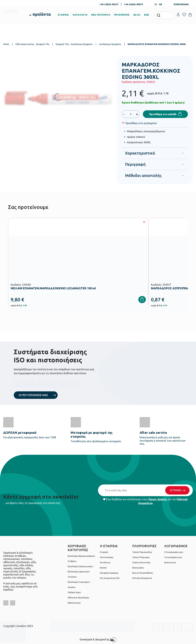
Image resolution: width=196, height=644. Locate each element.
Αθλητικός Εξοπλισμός (78, 598)
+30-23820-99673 (133, 4)
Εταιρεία (104, 552)
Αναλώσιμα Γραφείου (110, 44)
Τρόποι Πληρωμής (141, 557)
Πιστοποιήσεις (107, 557)
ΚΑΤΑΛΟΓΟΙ (80, 15)
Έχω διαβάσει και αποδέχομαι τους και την (145, 501)
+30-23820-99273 (109, 4)
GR (160, 4)
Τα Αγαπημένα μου (173, 557)
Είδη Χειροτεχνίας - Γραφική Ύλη (32, 44)
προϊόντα (42, 14)
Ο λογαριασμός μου (174, 552)
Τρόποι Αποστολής (141, 562)
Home (6, 44)
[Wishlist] (141, 123)
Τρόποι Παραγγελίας (142, 552)
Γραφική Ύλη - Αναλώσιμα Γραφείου (74, 44)
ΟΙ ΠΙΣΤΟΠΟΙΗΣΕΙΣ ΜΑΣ (33, 395)
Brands (103, 568)
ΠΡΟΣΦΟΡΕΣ (122, 15)
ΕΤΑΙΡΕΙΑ (63, 15)
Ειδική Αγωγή (74, 603)
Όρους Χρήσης (158, 499)
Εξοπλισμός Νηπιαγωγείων (80, 566)
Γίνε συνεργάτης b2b (110, 578)
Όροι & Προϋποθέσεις (143, 573)
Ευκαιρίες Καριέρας (109, 573)
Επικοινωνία (170, 562)
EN (156, 4)
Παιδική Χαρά (74, 592)
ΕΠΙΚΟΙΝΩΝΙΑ (181, 4)
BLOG (137, 15)
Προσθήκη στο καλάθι (163, 114)
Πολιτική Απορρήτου (142, 578)
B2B (147, 15)
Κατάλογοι (105, 562)
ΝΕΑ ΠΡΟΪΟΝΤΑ (101, 15)
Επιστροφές (138, 568)
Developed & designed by (98, 640)
